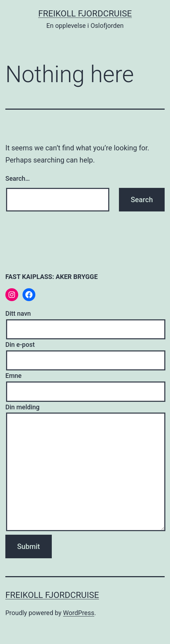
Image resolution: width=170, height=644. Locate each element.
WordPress (79, 613)
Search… (18, 178)
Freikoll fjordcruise (85, 14)
